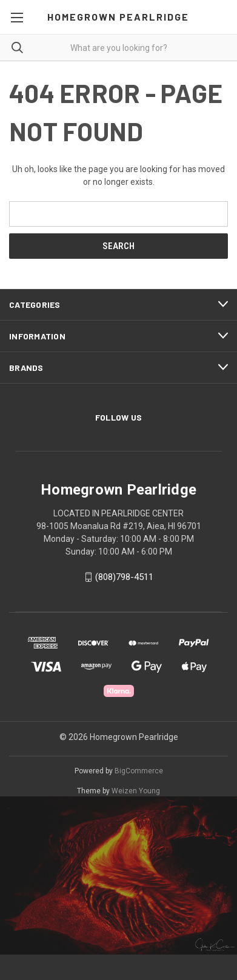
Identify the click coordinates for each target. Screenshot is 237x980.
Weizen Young (136, 791)
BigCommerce (139, 771)
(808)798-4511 (124, 577)
